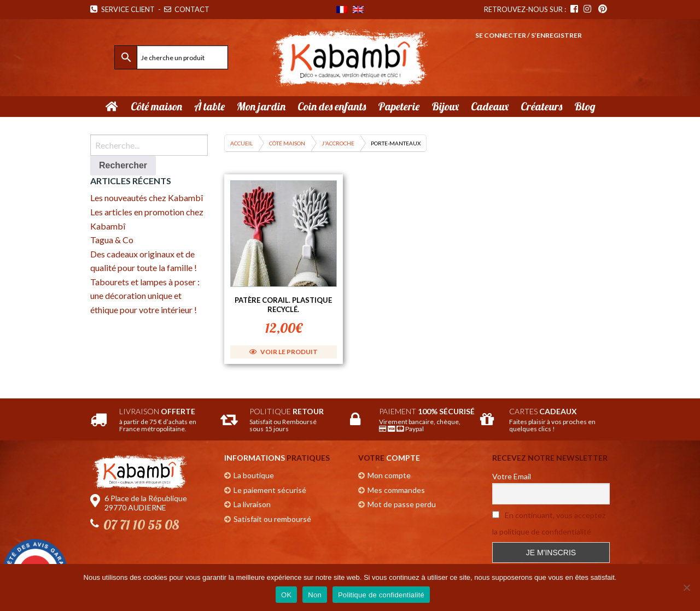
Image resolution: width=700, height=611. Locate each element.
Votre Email (512, 476)
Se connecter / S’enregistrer (529, 35)
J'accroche (338, 143)
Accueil (241, 143)
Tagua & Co (112, 240)
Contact (188, 9)
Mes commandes (396, 490)
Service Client (122, 9)
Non (315, 595)
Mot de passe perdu (402, 504)
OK (286, 595)
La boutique (254, 475)
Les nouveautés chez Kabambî (147, 198)
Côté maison (287, 143)
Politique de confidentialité (381, 595)
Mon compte (389, 475)
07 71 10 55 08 (141, 525)
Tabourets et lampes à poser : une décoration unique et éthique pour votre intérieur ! (145, 296)
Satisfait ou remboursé (272, 519)
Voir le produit (284, 352)
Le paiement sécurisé (270, 490)
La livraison (252, 504)
